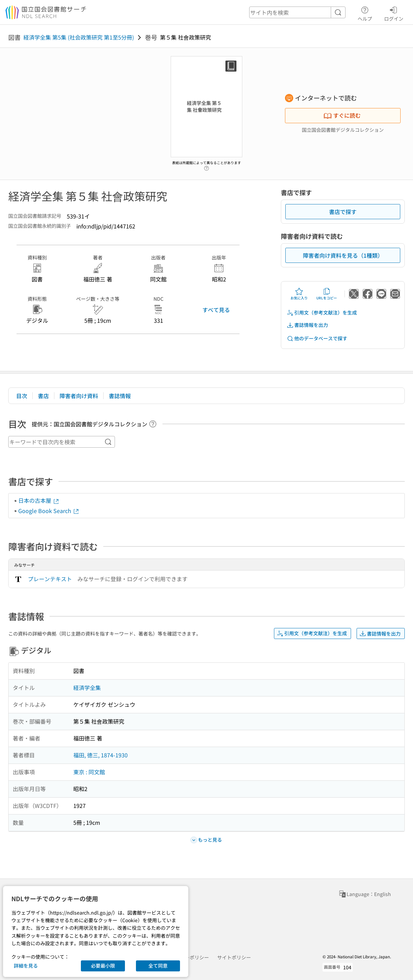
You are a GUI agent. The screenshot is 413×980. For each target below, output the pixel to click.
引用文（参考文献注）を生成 (322, 313)
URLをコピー (327, 294)
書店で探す (343, 212)
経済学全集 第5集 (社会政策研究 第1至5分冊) (79, 37)
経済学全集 (87, 688)
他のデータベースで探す (317, 338)
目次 (22, 396)
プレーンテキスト (50, 579)
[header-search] (297, 12)
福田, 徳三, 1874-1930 (100, 755)
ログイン (394, 13)
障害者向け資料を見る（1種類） (343, 255)
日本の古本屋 (39, 500)
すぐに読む (342, 115)
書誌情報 (120, 396)
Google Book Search (49, 511)
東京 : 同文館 (89, 772)
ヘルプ (365, 13)
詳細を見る (26, 966)
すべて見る (216, 310)
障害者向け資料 (79, 396)
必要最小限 (103, 966)
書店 (43, 396)
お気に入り (299, 294)
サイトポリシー (234, 957)
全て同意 (158, 966)
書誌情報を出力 (307, 325)
